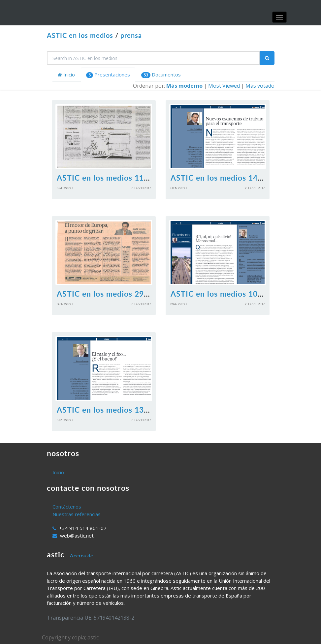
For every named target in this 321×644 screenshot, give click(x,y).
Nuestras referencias (77, 514)
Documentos (161, 75)
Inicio (66, 74)
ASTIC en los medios (80, 35)
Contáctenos (67, 507)
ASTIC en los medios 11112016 (114, 178)
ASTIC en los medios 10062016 (228, 294)
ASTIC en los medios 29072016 (114, 294)
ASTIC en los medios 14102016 (228, 178)
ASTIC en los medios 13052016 (114, 410)
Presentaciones (108, 75)
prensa (131, 35)
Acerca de (81, 556)
